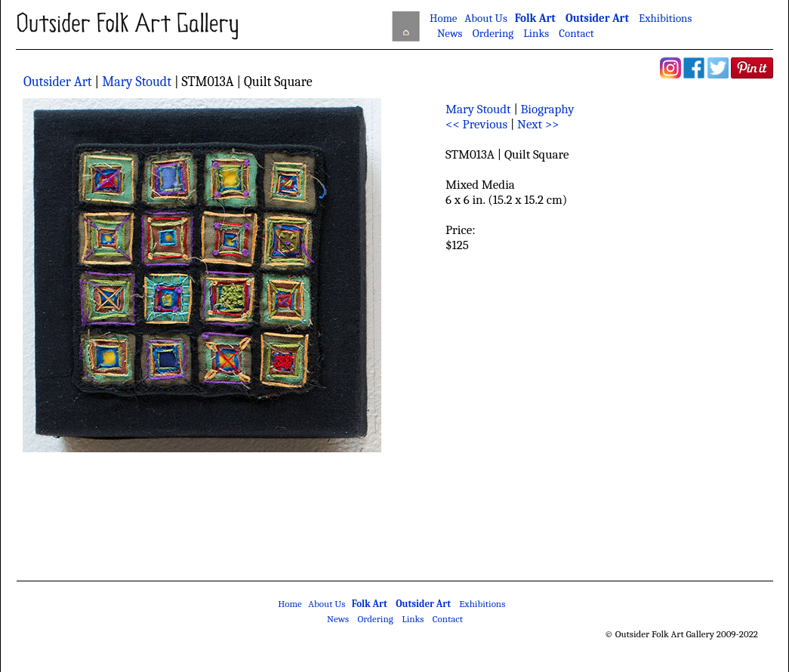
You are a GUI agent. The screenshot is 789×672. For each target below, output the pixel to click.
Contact (576, 33)
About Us (485, 18)
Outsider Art (597, 18)
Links (536, 33)
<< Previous (476, 124)
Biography (548, 109)
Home (443, 18)
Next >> (538, 124)
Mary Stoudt (137, 82)
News (450, 33)
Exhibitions (665, 18)
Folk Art (535, 18)
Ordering (493, 33)
